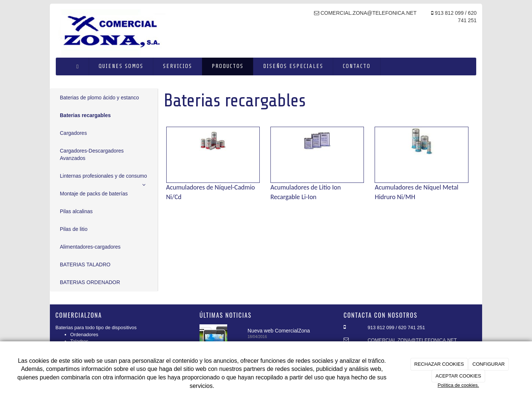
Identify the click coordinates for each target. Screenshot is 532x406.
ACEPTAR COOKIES (458, 376)
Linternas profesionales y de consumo (104, 179)
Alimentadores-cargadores (90, 247)
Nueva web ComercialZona (279, 331)
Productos (228, 66)
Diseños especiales (293, 66)
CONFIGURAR (489, 364)
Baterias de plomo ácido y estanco (99, 98)
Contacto (357, 66)
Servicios (178, 66)
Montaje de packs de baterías (94, 194)
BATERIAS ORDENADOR (90, 282)
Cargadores (73, 133)
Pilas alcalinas (76, 211)
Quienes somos (121, 66)
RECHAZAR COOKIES (439, 364)
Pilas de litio (74, 229)
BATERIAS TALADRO (85, 265)
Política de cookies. (458, 385)
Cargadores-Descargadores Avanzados (92, 154)
